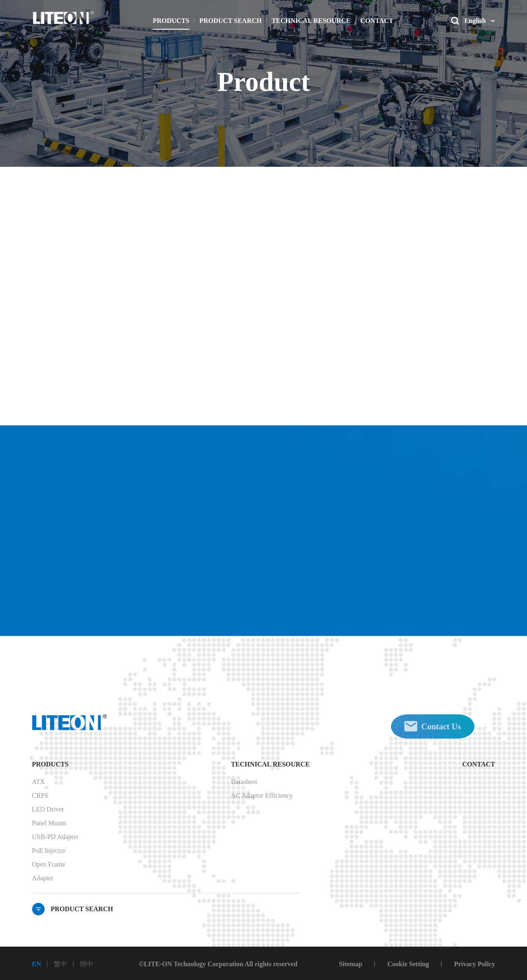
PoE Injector (49, 851)
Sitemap (350, 964)
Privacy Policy (474, 964)
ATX (39, 782)
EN (37, 964)
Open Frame (49, 864)
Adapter (43, 878)
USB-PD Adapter (55, 837)
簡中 (86, 964)
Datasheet (244, 782)
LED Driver (48, 809)
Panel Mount (49, 823)
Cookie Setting (408, 964)
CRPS (40, 795)
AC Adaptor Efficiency (262, 795)
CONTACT (479, 764)
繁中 (61, 964)
